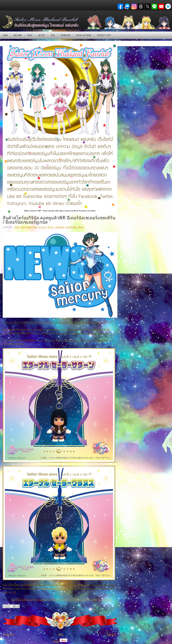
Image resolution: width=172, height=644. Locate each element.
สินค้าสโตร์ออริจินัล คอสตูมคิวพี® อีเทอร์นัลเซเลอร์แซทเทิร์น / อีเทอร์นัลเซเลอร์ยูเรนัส (59, 220)
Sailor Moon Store (29, 227)
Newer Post (9, 634)
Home (5, 35)
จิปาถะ (51, 227)
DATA (53, 35)
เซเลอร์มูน (60, 227)
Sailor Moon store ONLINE (55, 589)
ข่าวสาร (43, 227)
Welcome (18, 35)
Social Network (84, 35)
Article (42, 35)
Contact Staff (104, 35)
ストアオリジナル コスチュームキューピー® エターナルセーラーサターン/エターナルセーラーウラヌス (61, 599)
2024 (17, 227)
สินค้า (81, 227)
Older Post (112, 634)
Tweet (56, 641)
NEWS (30, 35)
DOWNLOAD (65, 35)
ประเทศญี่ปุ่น (71, 227)
